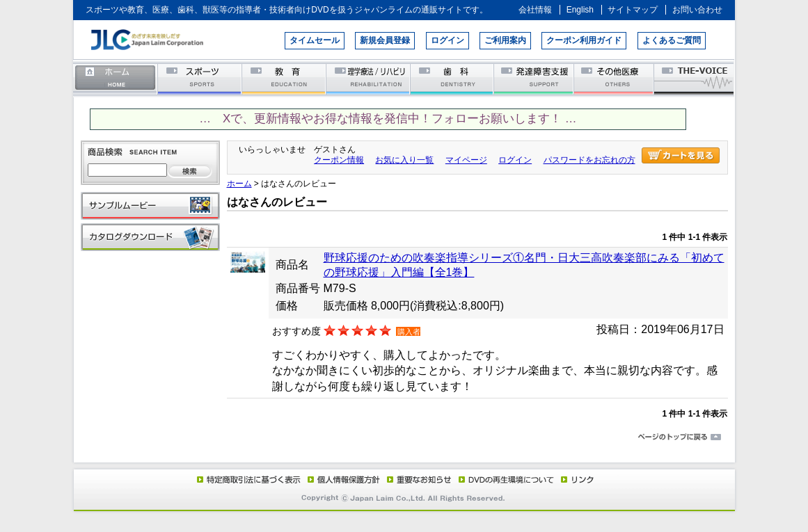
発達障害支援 (535, 78)
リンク (576, 479)
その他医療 (615, 78)
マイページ (466, 160)
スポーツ (200, 78)
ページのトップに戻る (404, 437)
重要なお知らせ (416, 479)
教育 (284, 78)
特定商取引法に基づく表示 (248, 479)
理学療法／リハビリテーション (369, 78)
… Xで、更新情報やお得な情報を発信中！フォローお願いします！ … (388, 119)
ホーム (116, 78)
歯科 (453, 78)
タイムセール (315, 40)
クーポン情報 (339, 160)
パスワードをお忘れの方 (589, 160)
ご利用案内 (505, 40)
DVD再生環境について (507, 479)
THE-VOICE (695, 78)
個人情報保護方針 (342, 479)
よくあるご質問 (672, 40)
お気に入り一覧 (404, 160)
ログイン (447, 40)
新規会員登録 (385, 40)
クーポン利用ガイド (584, 40)
